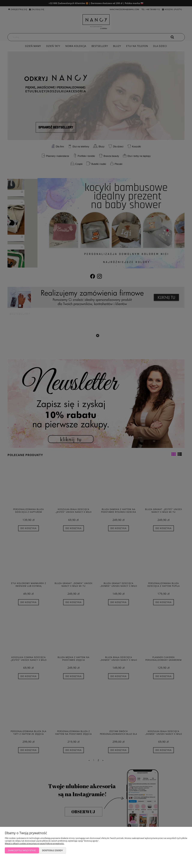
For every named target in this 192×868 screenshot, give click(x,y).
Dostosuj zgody (52, 850)
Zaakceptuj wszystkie (22, 850)
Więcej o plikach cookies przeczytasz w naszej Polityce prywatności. (34, 843)
